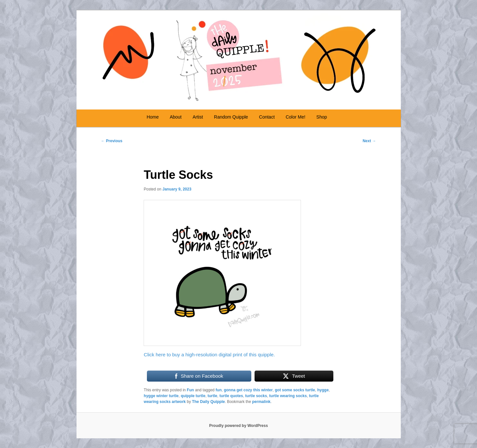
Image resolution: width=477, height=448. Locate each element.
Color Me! (296, 117)
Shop (322, 117)
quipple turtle (193, 396)
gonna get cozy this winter (248, 390)
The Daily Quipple (208, 402)
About (176, 117)
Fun (190, 390)
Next (369, 141)
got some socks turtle (295, 390)
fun (219, 390)
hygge (323, 390)
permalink (262, 402)
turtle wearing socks (288, 396)
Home (153, 117)
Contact (267, 117)
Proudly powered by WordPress (238, 426)
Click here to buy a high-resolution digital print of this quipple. (209, 355)
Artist (198, 117)
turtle (212, 396)
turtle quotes (231, 396)
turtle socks (256, 396)
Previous (112, 141)
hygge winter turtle (161, 396)
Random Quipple (231, 117)
